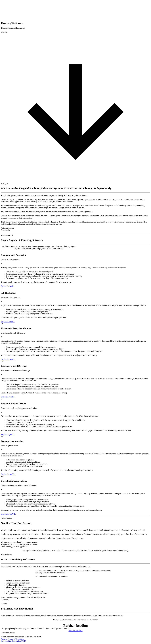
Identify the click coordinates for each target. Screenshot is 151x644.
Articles (4, 639)
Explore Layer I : (7, 286)
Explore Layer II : (8, 322)
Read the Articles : (76, 631)
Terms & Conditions (16, 639)
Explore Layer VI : (8, 474)
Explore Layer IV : (8, 397)
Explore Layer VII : (8, 514)
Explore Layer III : (8, 359)
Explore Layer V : (8, 434)
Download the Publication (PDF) (13, 641)
